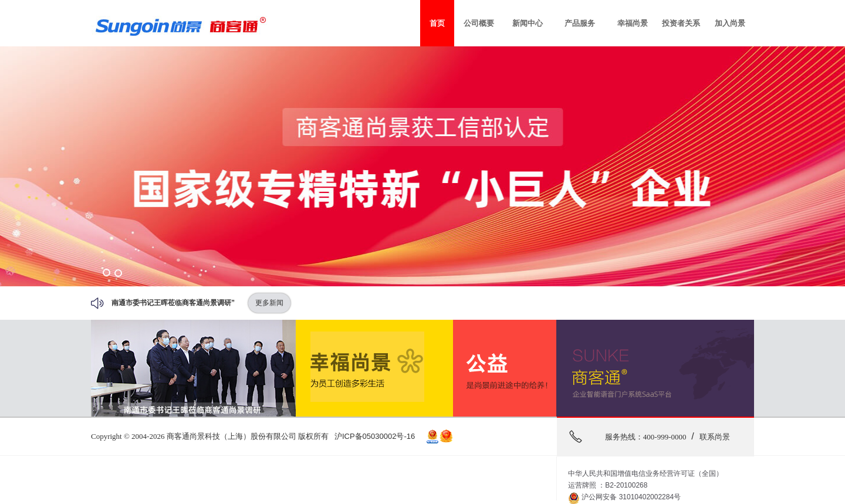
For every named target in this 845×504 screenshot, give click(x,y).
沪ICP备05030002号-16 (375, 436)
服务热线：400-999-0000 (646, 437)
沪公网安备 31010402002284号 (624, 498)
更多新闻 (269, 303)
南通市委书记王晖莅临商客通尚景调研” (173, 303)
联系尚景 (715, 437)
